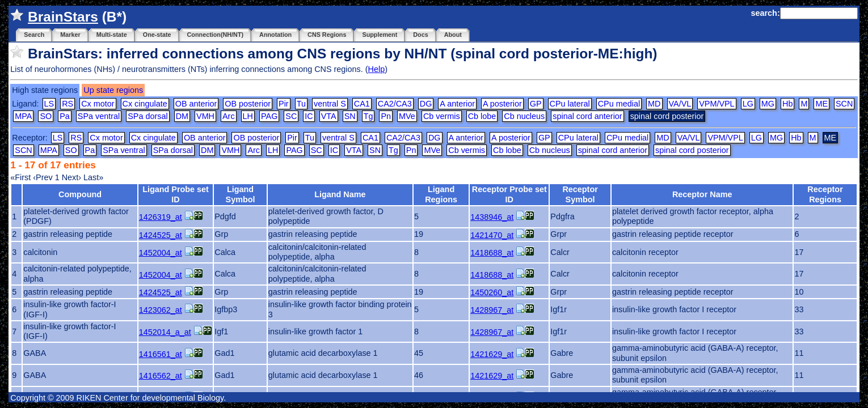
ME (821, 104)
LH (248, 116)
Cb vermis (442, 116)
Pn (386, 116)
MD (654, 104)
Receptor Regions (825, 194)
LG (748, 104)
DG (426, 104)
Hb (787, 104)
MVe (407, 116)
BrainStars (63, 17)
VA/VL (680, 104)
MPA (23, 116)
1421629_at (492, 354)
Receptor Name (702, 194)
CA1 (362, 104)
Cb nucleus (524, 116)
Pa (65, 116)
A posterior (502, 104)
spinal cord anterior (587, 116)
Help (377, 69)
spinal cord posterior (692, 150)
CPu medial (619, 104)
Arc (229, 116)
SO (46, 116)
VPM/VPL (717, 104)
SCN (844, 104)
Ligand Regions (441, 194)
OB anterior (196, 104)
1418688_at (492, 253)
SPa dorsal (148, 116)
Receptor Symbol (580, 194)
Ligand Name (340, 194)
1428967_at (492, 310)
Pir (284, 104)
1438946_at (492, 217)
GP (536, 104)
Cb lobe (482, 116)
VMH (205, 116)
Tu (301, 104)
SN (350, 116)
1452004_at (161, 253)
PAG (269, 116)
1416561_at (161, 354)
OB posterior (248, 104)
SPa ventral (99, 116)
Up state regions (113, 90)
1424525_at (161, 235)
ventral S (330, 104)
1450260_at (492, 292)
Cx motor (98, 104)
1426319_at (161, 217)
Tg (368, 116)
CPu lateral (570, 104)
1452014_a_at (165, 332)
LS (49, 104)
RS (68, 104)
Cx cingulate (145, 104)
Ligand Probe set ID (176, 194)
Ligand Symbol (241, 194)
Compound (80, 194)
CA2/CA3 (395, 104)
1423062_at (161, 310)
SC (291, 116)
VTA (329, 116)
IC (309, 116)
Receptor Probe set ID (509, 194)
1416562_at (161, 376)
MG (768, 104)
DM (182, 116)
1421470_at (492, 235)
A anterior (457, 104)
